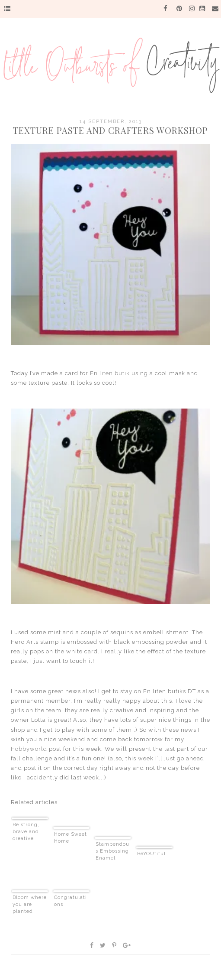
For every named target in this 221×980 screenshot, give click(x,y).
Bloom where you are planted (30, 904)
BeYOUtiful (151, 854)
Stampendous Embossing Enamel (112, 851)
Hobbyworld (29, 749)
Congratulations (70, 901)
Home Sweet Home (70, 838)
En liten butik (110, 373)
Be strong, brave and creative (26, 832)
